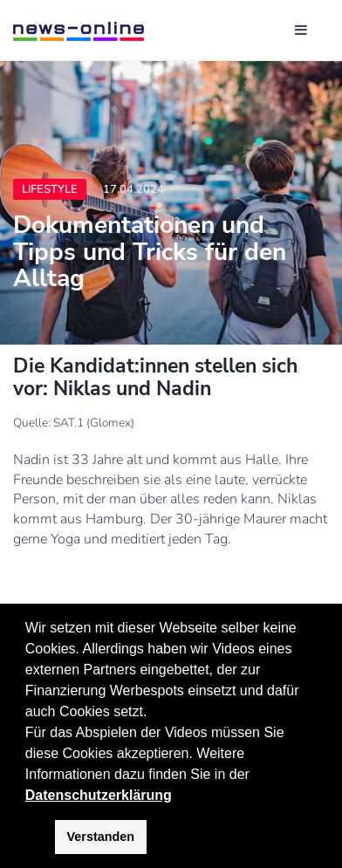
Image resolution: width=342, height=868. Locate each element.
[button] (256, 776)
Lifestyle (50, 189)
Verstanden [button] (101, 837)
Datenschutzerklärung (99, 795)
